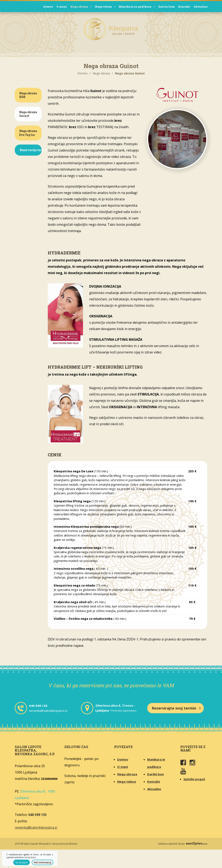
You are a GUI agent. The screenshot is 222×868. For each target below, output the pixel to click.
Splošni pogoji (194, 779)
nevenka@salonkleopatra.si (48, 711)
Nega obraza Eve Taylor (28, 133)
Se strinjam (22, 862)
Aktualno (200, 7)
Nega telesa (105, 7)
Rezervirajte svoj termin (174, 708)
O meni (62, 7)
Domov (48, 7)
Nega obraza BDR (28, 95)
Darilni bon (167, 7)
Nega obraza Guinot (28, 114)
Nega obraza (81, 7)
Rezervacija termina (31, 150)
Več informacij (43, 862)
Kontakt (184, 7)
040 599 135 (38, 706)
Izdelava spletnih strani (183, 844)
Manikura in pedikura (137, 7)
